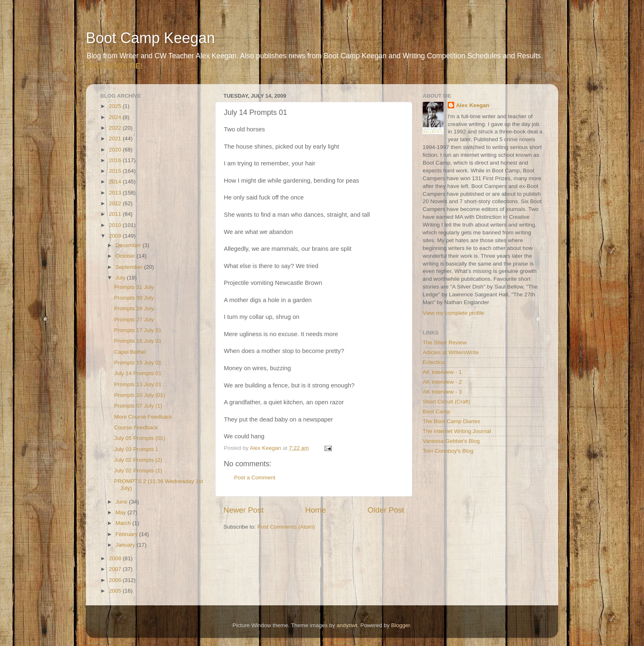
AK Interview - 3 (442, 392)
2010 (116, 225)
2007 (116, 569)
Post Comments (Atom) (286, 527)
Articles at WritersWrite (451, 352)
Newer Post (244, 510)
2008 (116, 558)
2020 (116, 150)
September (130, 267)
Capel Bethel (130, 352)
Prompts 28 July (134, 308)
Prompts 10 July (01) (140, 395)
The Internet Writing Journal (457, 431)
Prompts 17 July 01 (138, 330)
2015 (116, 171)
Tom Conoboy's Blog (448, 451)
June (122, 502)
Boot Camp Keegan (150, 38)
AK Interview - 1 (442, 372)
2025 (116, 106)
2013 (116, 193)
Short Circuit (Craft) (446, 402)
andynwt (347, 625)
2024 (116, 117)
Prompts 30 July (134, 298)
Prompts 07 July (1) (138, 406)
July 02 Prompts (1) (138, 471)
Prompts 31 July (134, 287)
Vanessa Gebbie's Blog (451, 441)
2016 (116, 160)
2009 (116, 236)
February (127, 534)
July (121, 278)
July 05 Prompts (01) (140, 438)
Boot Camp (437, 411)
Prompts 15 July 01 (138, 363)
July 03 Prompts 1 (136, 449)
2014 (116, 182)
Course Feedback (136, 427)
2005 (116, 591)
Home (315, 510)
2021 (116, 139)
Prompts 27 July (134, 320)
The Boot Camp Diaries (451, 421)
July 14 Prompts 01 (138, 373)
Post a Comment (255, 478)
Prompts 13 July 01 (138, 384)
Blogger (400, 625)
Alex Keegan (473, 105)
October (126, 256)
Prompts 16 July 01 (138, 341)
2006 (116, 580)
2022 (116, 128)
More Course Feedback (143, 417)
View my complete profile (453, 313)
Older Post (386, 510)
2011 (116, 214)
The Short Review (445, 342)
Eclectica (434, 362)
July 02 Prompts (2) (138, 460)
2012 (116, 203)
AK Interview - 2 (442, 382)
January (126, 545)
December (129, 245)
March (124, 523)
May (121, 512)
